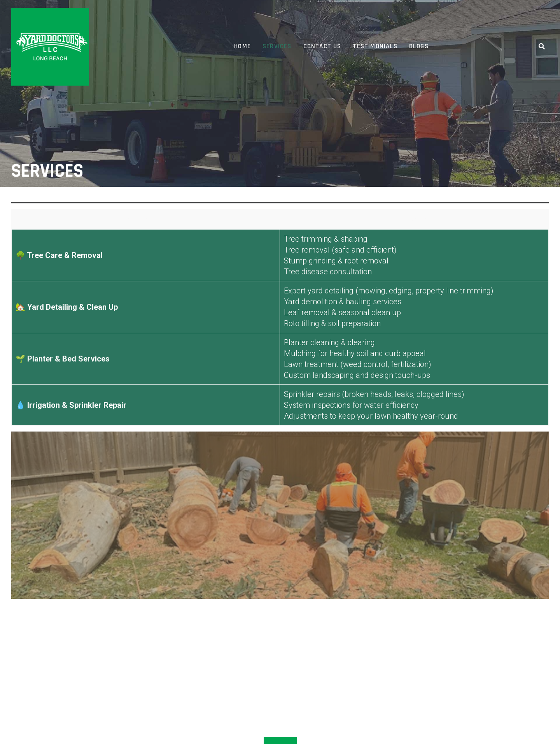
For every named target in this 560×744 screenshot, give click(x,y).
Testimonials (375, 46)
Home (242, 46)
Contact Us (322, 46)
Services (277, 46)
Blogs (419, 46)
